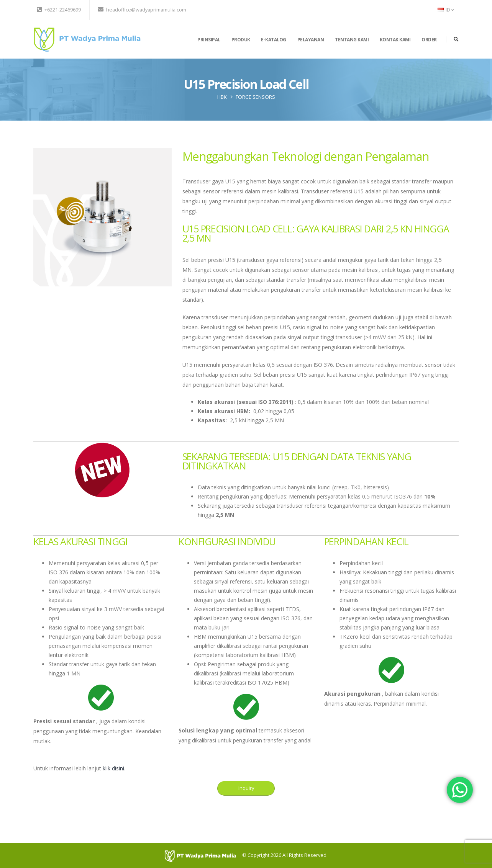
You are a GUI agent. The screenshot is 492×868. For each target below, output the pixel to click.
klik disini (113, 768)
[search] (456, 39)
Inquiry (246, 788)
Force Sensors (255, 97)
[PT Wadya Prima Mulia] (203, 856)
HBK (222, 97)
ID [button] (446, 10)
